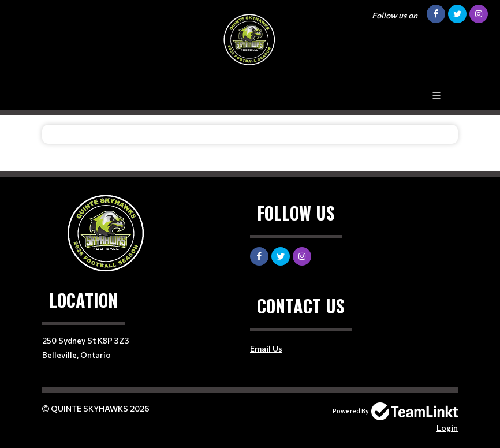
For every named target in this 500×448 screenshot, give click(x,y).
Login (447, 428)
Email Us (266, 348)
